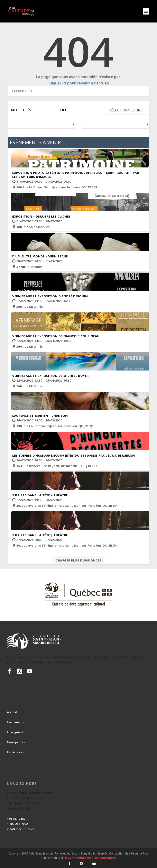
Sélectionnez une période (128, 111)
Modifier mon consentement (95, 858)
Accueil (12, 712)
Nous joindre (16, 742)
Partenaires (15, 752)
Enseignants (16, 732)
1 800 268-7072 (17, 824)
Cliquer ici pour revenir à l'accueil (79, 83)
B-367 (69, 858)
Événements (16, 722)
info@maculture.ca (21, 829)
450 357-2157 (16, 819)
